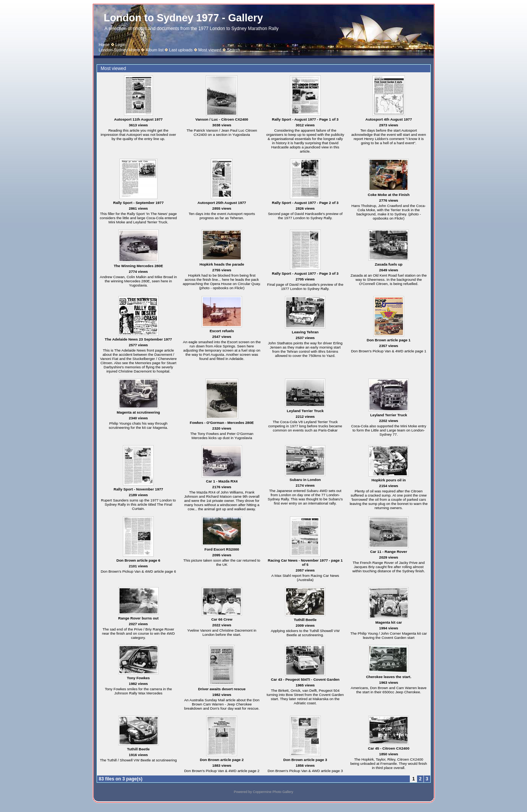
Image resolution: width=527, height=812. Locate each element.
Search (233, 50)
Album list (154, 50)
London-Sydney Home (119, 50)
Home (104, 45)
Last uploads (181, 50)
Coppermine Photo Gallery (273, 792)
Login (120, 45)
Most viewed (210, 50)
